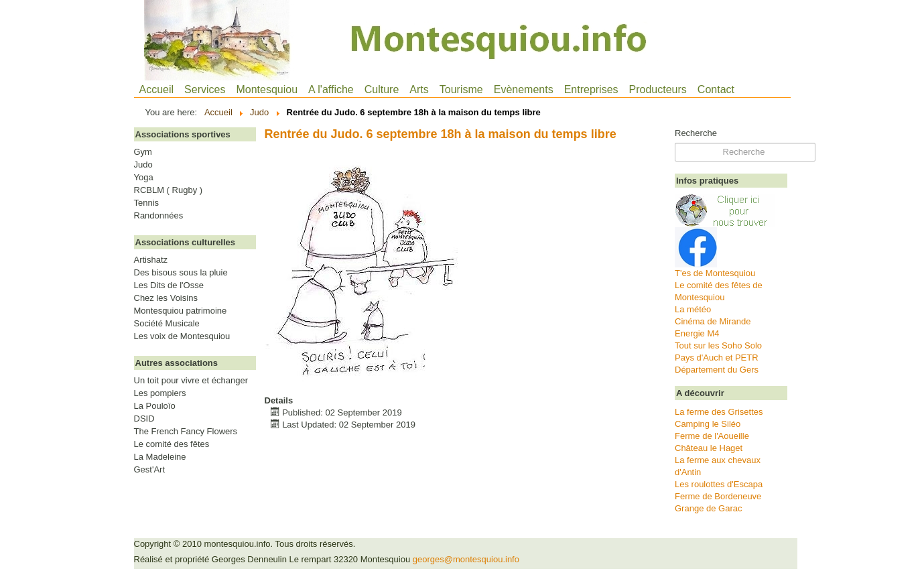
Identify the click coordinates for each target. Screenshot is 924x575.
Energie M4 (697, 333)
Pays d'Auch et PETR (717, 358)
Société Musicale (167, 324)
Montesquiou (267, 89)
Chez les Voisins (166, 298)
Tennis (147, 203)
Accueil (157, 89)
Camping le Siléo (708, 424)
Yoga (144, 178)
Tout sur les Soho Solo (718, 345)
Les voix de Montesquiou (182, 336)
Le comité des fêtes (172, 444)
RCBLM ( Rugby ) (169, 190)
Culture (382, 89)
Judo (143, 165)
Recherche (696, 133)
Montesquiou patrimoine (181, 311)
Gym (143, 152)
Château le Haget (709, 448)
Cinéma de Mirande (713, 321)
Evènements (524, 89)
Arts (419, 89)
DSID (144, 419)
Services (205, 89)
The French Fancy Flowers (186, 432)
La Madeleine (160, 457)
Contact (716, 89)
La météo (693, 309)
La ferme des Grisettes (719, 412)
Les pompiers (160, 393)
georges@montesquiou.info (466, 559)
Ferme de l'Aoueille (712, 436)
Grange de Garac (708, 508)
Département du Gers (717, 370)
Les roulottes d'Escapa (719, 484)
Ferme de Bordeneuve (718, 496)
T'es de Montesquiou (715, 273)
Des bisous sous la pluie (181, 273)
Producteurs (658, 89)
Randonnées (159, 216)
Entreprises (591, 89)
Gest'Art (150, 470)
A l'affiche (331, 89)
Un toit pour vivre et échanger (191, 381)
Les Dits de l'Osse (169, 285)
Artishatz (151, 260)
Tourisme (461, 89)
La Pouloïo (155, 406)
